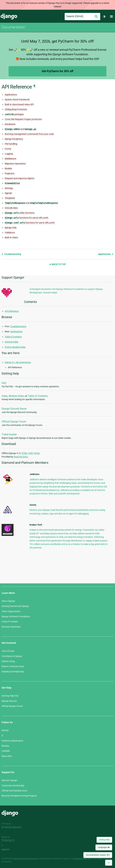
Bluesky (5, 746)
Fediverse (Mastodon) (12, 741)
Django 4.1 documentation (18, 362)
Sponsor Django (9, 780)
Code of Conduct (10, 622)
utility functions (20, 213)
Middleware (10, 159)
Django (9, 17)
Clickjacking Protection (16, 109)
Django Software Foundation (16, 616)
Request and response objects (20, 178)
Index (5, 396)
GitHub (5, 730)
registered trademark (82, 859)
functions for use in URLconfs (27, 218)
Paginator (10, 173)
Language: (104, 847)
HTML (25, 453)
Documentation (13, 27)
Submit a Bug (8, 661)
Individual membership (13, 672)
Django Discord (9, 701)
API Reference (12, 311)
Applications (11, 95)
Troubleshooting (11, 254)
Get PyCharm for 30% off (58, 71)
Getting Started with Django (15, 606)
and (20, 129)
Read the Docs (21, 457)
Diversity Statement (11, 627)
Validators (10, 232)
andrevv (9, 850)
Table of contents (13, 337)
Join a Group (8, 651)
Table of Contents (38, 396)
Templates (10, 198)
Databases (10, 124)
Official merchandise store (14, 791)
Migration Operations (15, 164)
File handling (11, 144)
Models (8, 168)
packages (14, 114)
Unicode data (11, 208)
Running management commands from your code (29, 134)
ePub (37, 453)
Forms (8, 149)
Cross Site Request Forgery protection (23, 119)
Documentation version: (98, 855)
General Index (12, 342)
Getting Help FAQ (10, 696)
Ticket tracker (9, 434)
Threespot (9, 841)
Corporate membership (13, 786)
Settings (9, 188)
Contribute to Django (12, 656)
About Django (8, 601)
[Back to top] (109, 863)
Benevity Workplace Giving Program (19, 796)
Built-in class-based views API (19, 104)
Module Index (16, 396)
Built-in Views (11, 237)
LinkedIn (6, 751)
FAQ (4, 383)
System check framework (17, 99)
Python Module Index (15, 347)
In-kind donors (12, 827)
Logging (9, 154)
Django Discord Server (14, 409)
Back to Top (58, 264)
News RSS (7, 756)
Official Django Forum (14, 422)
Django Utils (11, 228)
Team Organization (11, 611)
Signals (8, 193)
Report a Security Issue (13, 666)
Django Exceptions (14, 139)
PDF (31, 453)
